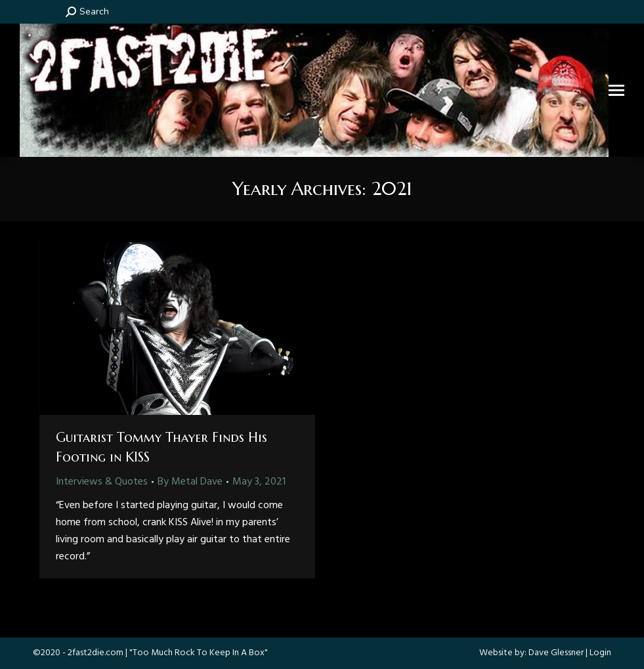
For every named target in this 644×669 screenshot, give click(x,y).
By (190, 482)
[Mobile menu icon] (616, 90)
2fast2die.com (96, 653)
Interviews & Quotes (102, 482)
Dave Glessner (556, 653)
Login (600, 653)
